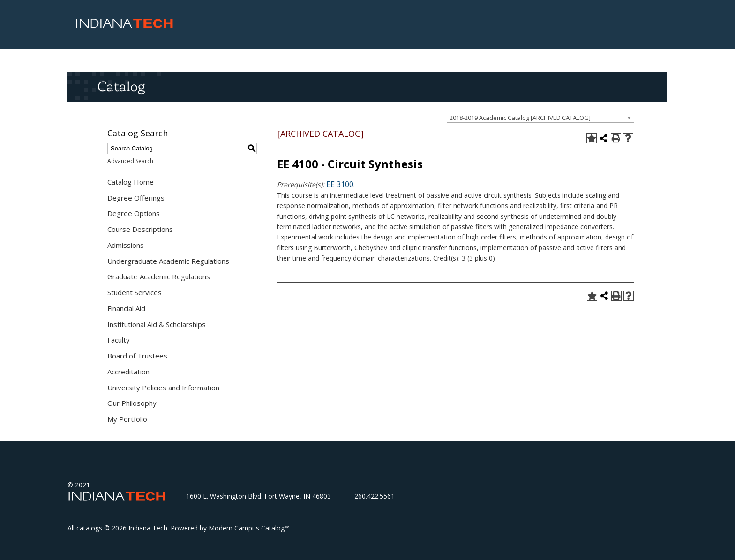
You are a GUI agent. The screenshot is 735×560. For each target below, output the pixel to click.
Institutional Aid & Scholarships (157, 324)
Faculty (119, 340)
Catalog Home (131, 182)
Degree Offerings (136, 198)
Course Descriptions (140, 229)
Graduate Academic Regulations (159, 276)
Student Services (135, 292)
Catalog (121, 86)
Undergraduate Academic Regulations (168, 261)
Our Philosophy (132, 403)
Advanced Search (130, 161)
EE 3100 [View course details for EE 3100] (340, 184)
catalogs (89, 528)
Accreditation (128, 372)
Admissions (126, 245)
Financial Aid (126, 308)
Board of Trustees (137, 356)
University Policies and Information (163, 388)
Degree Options (134, 213)
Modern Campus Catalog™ (249, 528)
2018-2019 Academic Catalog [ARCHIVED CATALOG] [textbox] (520, 118)
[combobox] (540, 117)
